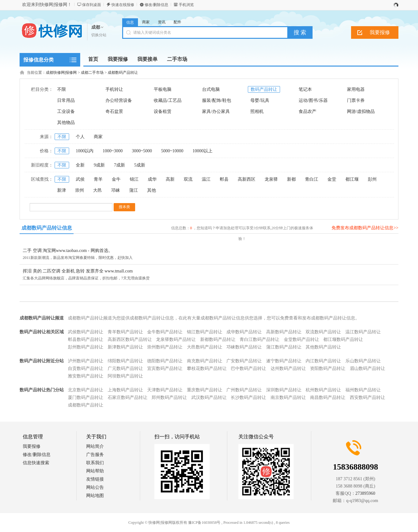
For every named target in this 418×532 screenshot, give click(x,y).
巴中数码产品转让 (248, 368)
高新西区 (247, 179)
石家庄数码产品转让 (128, 398)
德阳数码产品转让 (165, 361)
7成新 (119, 165)
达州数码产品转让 (288, 368)
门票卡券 (356, 100)
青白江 (312, 179)
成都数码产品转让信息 (47, 228)
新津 (62, 190)
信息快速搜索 (36, 463)
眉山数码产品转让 (367, 368)
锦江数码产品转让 (205, 332)
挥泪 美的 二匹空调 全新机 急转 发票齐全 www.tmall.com (78, 271)
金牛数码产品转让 (165, 332)
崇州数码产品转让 (165, 347)
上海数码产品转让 (125, 390)
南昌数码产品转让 (328, 398)
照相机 (257, 111)
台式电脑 (211, 89)
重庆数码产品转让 (205, 390)
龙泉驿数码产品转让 (176, 339)
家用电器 (356, 89)
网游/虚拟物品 (361, 111)
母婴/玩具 (260, 100)
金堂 (332, 179)
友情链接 (95, 479)
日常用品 (66, 100)
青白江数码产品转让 (260, 339)
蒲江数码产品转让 (284, 347)
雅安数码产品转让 (86, 376)
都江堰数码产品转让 (343, 339)
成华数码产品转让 (244, 332)
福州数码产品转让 (363, 390)
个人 (80, 137)
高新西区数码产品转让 (130, 339)
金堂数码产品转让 (302, 339)
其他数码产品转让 (323, 347)
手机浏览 (186, 5)
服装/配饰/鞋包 (217, 100)
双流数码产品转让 (323, 332)
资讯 (162, 22)
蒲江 (134, 190)
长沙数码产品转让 (248, 398)
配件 (177, 22)
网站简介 (95, 446)
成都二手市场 (92, 73)
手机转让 (114, 89)
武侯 (80, 179)
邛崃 (116, 190)
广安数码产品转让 (244, 361)
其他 (152, 190)
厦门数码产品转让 (86, 398)
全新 (80, 165)
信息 (130, 22)
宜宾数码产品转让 (165, 368)
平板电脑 (163, 89)
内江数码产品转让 (323, 361)
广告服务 (95, 455)
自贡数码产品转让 (86, 368)
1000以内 (85, 151)
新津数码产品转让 (125, 347)
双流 (188, 179)
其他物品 (66, 123)
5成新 (140, 165)
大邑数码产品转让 (205, 347)
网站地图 (95, 496)
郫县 (224, 179)
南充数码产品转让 (205, 361)
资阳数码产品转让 (328, 368)
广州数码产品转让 (244, 390)
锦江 (134, 179)
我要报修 (380, 32)
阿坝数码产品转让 (125, 376)
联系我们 (95, 463)
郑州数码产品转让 (169, 398)
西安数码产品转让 (367, 398)
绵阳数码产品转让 (125, 361)
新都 (291, 179)
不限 (62, 89)
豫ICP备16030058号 (204, 523)
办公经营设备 (119, 100)
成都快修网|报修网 (61, 73)
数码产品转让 (264, 89)
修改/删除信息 (156, 5)
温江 (206, 179)
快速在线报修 (123, 5)
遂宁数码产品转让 (284, 361)
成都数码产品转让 (123, 73)
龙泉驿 (271, 179)
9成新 (99, 165)
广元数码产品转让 (125, 368)
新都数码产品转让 (218, 339)
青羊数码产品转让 (125, 332)
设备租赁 (163, 111)
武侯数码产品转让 (86, 332)
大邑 (98, 190)
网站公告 (95, 487)
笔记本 (305, 89)
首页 (93, 59)
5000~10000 (172, 151)
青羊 (98, 179)
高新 (170, 179)
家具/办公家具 (216, 111)
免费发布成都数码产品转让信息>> (365, 228)
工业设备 (66, 111)
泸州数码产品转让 (86, 361)
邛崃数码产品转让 (244, 347)
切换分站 (99, 35)
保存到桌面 (92, 5)
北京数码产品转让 (86, 390)
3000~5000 (142, 151)
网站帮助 (95, 471)
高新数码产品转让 (284, 332)
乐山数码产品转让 (363, 361)
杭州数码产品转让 (323, 390)
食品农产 (308, 111)
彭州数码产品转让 (86, 347)
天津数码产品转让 (165, 390)
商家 (146, 22)
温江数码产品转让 (363, 332)
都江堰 (352, 179)
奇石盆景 (114, 111)
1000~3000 (113, 151)
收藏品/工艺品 (168, 100)
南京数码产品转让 (288, 398)
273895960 (365, 493)
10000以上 (203, 151)
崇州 (80, 190)
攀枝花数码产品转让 (207, 368)
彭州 (372, 179)
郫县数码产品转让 (86, 339)
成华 (152, 179)
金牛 (116, 179)
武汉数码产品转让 (209, 398)
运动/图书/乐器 (313, 100)
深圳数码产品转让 (284, 390)
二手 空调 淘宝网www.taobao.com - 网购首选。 (68, 251)
